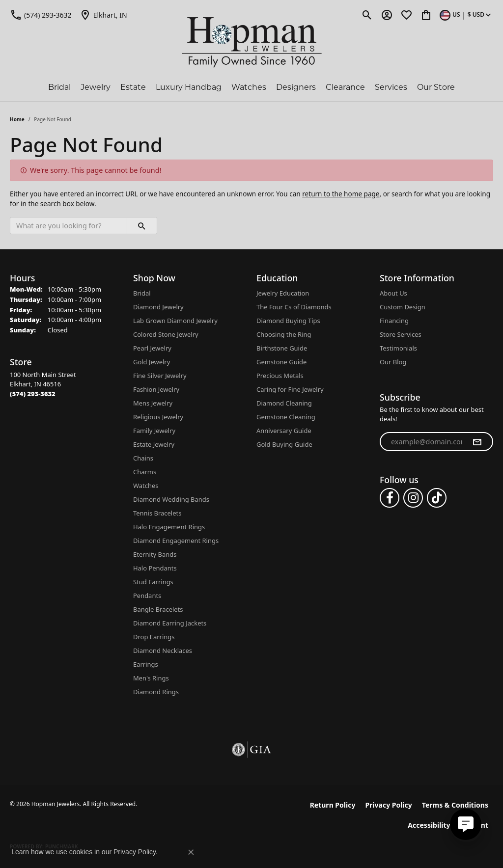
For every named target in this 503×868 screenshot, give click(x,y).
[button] (367, 15)
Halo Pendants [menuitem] (155, 568)
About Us (393, 293)
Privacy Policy (388, 805)
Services (391, 87)
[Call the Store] (33, 394)
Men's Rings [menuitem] (151, 678)
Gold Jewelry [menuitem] (152, 362)
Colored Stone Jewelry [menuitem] (166, 334)
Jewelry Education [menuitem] (283, 293)
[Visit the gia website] (251, 750)
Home (17, 119)
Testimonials (398, 348)
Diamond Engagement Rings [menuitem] (176, 541)
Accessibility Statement (448, 825)
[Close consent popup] (191, 852)
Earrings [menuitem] (146, 664)
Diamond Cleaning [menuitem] (284, 403)
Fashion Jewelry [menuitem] (156, 389)
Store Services (401, 334)
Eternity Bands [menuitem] (155, 554)
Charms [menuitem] (145, 472)
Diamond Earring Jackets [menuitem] (170, 623)
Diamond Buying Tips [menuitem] (288, 321)
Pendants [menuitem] (147, 596)
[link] (41, 15)
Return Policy (333, 805)
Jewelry (96, 87)
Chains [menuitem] (143, 458)
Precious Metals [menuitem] (280, 376)
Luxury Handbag (189, 87)
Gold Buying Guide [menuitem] (284, 444)
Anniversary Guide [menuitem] (284, 431)
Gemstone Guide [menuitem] (281, 362)
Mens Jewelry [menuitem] (153, 403)
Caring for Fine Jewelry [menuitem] (290, 389)
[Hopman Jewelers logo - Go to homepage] (252, 42)
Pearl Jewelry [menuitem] (152, 348)
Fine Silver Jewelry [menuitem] (160, 376)
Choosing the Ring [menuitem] (284, 334)
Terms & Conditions (455, 805)
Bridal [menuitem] (142, 293)
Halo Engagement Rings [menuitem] (169, 527)
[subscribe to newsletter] (477, 442)
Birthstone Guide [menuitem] (282, 348)
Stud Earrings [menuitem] (153, 582)
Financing (394, 321)
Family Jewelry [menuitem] (154, 431)
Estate (133, 87)
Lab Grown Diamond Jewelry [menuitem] (175, 321)
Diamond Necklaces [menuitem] (163, 651)
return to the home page (341, 194)
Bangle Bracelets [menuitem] (158, 609)
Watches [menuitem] (146, 486)
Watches (249, 87)
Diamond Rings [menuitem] (156, 692)
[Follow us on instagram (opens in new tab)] (413, 498)
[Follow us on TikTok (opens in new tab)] (437, 498)
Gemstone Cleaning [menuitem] (286, 417)
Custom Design (403, 307)
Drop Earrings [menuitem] (154, 637)
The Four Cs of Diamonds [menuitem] (294, 307)
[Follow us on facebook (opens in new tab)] (390, 498)
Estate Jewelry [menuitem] (154, 444)
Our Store (436, 87)
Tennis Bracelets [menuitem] (157, 513)
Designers (296, 87)
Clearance (345, 87)
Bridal (59, 87)
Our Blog (393, 362)
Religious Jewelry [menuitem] (158, 417)
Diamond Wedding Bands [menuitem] (171, 499)
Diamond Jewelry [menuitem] (158, 307)
